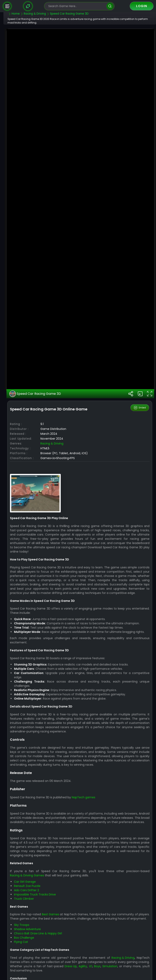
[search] (110, 6)
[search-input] (76, 6)
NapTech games (93, 934)
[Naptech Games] (28, 6)
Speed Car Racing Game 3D (45, 522)
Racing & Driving (61, 572)
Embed (140, 536)
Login (142, 6)
